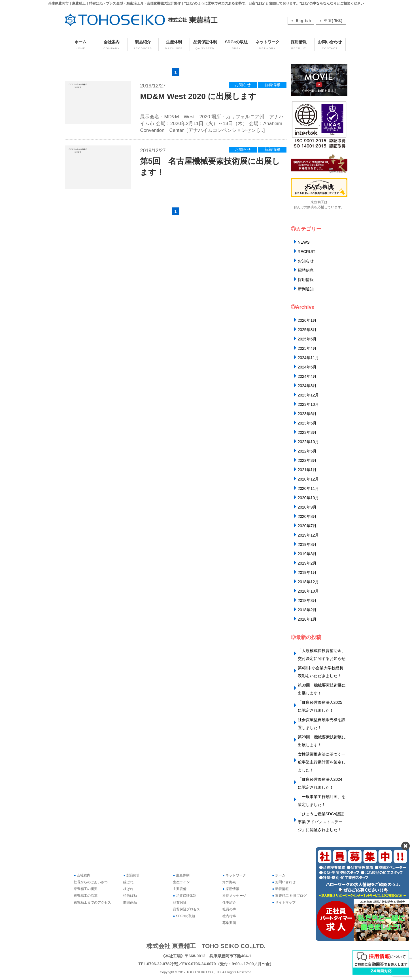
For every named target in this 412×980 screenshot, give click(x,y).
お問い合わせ (330, 45)
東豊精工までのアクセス (92, 902)
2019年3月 (307, 554)
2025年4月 (307, 348)
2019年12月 (308, 535)
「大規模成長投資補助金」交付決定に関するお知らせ (322, 655)
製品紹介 (143, 45)
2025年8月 (307, 330)
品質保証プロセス (186, 909)
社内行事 (229, 916)
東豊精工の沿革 (86, 896)
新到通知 (306, 289)
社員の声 (229, 909)
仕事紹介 (229, 902)
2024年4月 (307, 376)
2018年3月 (307, 601)
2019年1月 (307, 572)
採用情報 (299, 45)
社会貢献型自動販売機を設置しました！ (322, 724)
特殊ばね (130, 896)
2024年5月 (307, 367)
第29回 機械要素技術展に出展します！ (322, 741)
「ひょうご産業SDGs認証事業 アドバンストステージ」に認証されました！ (321, 822)
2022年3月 (307, 460)
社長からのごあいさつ (91, 882)
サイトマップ (284, 902)
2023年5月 (307, 423)
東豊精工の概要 (86, 889)
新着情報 (272, 85)
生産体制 (174, 45)
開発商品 (130, 902)
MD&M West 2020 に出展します (198, 96)
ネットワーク (268, 45)
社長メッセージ (234, 896)
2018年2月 (307, 610)
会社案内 (112, 45)
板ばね (128, 889)
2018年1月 (307, 619)
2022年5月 (307, 451)
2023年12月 (308, 395)
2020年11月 (308, 488)
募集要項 (229, 923)
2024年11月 (308, 358)
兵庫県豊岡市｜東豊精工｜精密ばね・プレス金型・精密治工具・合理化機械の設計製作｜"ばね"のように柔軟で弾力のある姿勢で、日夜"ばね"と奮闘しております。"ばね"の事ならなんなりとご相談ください (206, 3)
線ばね (128, 882)
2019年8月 (307, 544)
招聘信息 (306, 270)
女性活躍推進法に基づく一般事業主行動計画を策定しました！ (322, 762)
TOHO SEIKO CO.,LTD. (204, 972)
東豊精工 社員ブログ (289, 896)
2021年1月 (307, 470)
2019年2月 (307, 563)
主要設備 (180, 889)
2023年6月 (307, 414)
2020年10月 (308, 498)
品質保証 (180, 902)
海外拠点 (229, 882)
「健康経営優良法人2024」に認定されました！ (322, 783)
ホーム (81, 45)
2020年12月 (308, 479)
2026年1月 (307, 320)
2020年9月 (307, 507)
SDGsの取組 (236, 45)
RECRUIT (307, 252)
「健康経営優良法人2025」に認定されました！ (322, 706)
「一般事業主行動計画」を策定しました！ (322, 801)
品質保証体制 (205, 45)
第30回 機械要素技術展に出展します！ (322, 689)
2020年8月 (307, 516)
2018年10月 (308, 591)
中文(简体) (334, 21)
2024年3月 (307, 386)
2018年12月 (308, 582)
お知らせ (243, 85)
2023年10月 (308, 404)
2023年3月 (307, 432)
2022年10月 (308, 442)
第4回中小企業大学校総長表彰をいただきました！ (321, 672)
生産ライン (181, 882)
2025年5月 (307, 339)
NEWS (304, 242)
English (304, 21)
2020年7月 (307, 526)
